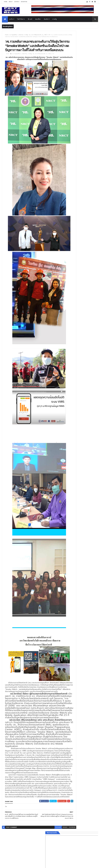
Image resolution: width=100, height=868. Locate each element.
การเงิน (71, 300)
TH (49, 35)
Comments (91, 319)
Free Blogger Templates (25, 865)
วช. (30, 35)
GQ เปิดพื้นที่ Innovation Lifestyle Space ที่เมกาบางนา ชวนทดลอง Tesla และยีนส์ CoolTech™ (87, 208)
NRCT (46, 35)
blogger (47, 855)
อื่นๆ (70, 312)
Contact (17, 2)
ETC (71, 328)
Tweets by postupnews (76, 180)
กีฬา (70, 302)
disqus (54, 855)
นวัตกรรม (21, 35)
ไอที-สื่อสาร (21, 19)
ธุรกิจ (11, 19)
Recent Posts (76, 319)
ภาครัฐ (55, 19)
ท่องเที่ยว (38, 19)
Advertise (24, 2)
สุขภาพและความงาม (75, 305)
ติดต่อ (70, 314)
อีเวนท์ (30, 19)
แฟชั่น (70, 307)
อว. (43, 35)
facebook (61, 855)
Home (6, 2)
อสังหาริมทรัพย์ (73, 291)
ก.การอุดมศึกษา (13, 35)
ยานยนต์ (71, 293)
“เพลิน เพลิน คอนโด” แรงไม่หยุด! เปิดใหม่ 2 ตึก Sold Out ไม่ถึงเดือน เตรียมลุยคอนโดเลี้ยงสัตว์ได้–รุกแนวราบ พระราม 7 (87, 191)
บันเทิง (46, 19)
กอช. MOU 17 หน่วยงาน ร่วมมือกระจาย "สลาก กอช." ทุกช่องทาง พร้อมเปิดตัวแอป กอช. (86, 200)
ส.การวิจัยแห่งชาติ (36, 35)
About (11, 2)
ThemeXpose (13, 865)
